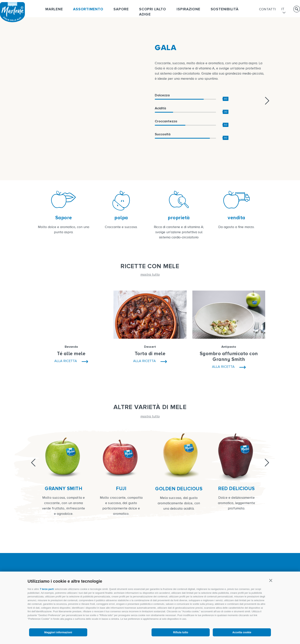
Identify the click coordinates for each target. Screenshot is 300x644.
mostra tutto (150, 274)
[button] (271, 581)
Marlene (54, 9)
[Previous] (33, 463)
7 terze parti (47, 589)
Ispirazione (188, 9)
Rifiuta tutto (181, 632)
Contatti (268, 9)
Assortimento (88, 9)
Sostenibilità (225, 9)
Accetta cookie (242, 632)
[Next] (267, 463)
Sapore (121, 9)
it (283, 9)
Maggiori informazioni (58, 632)
